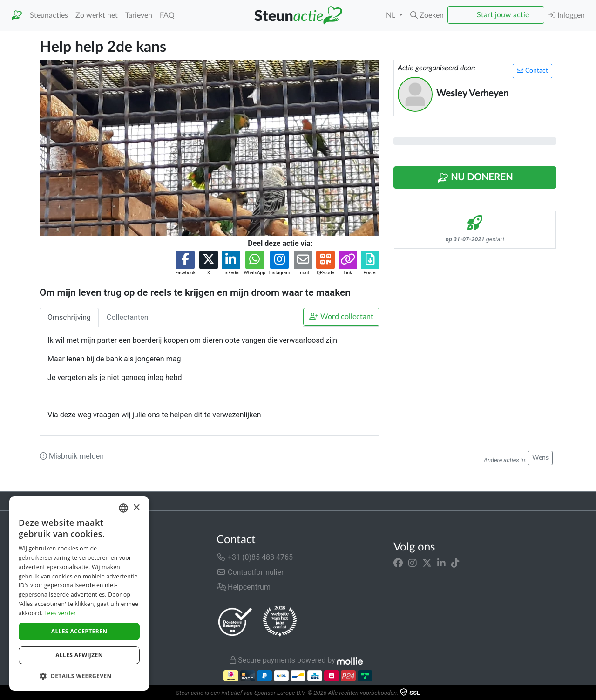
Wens (540, 458)
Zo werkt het (97, 15)
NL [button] (392, 15)
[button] (427, 15)
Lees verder (60, 613)
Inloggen (566, 15)
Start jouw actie (503, 15)
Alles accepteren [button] (79, 631)
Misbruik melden (72, 456)
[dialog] (79, 594)
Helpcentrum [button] (244, 587)
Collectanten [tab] (128, 317)
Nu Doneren (475, 178)
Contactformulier (250, 572)
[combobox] (123, 508)
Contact (532, 71)
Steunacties (49, 15)
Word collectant (341, 316)
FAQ (167, 15)
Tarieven (139, 15)
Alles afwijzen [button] (79, 655)
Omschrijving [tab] (69, 317)
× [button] (136, 508)
